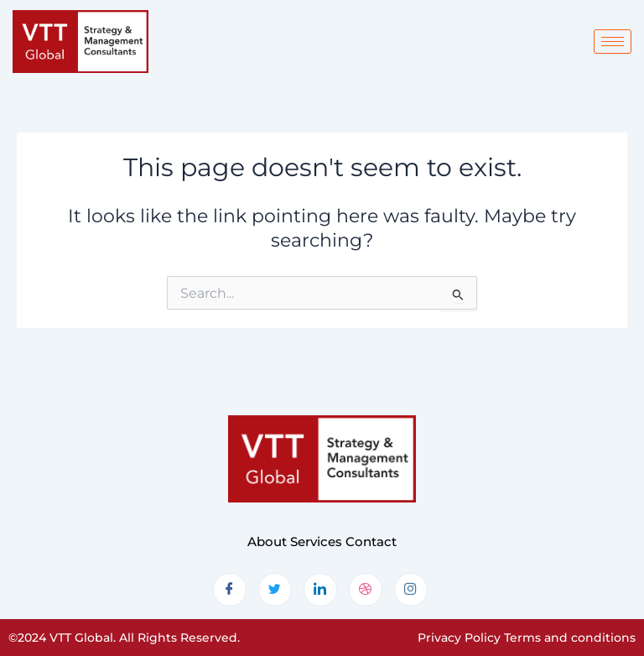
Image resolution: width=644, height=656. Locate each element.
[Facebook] (230, 590)
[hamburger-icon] (613, 42)
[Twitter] (275, 590)
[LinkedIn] (320, 590)
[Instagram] (411, 590)
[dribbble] (366, 590)
